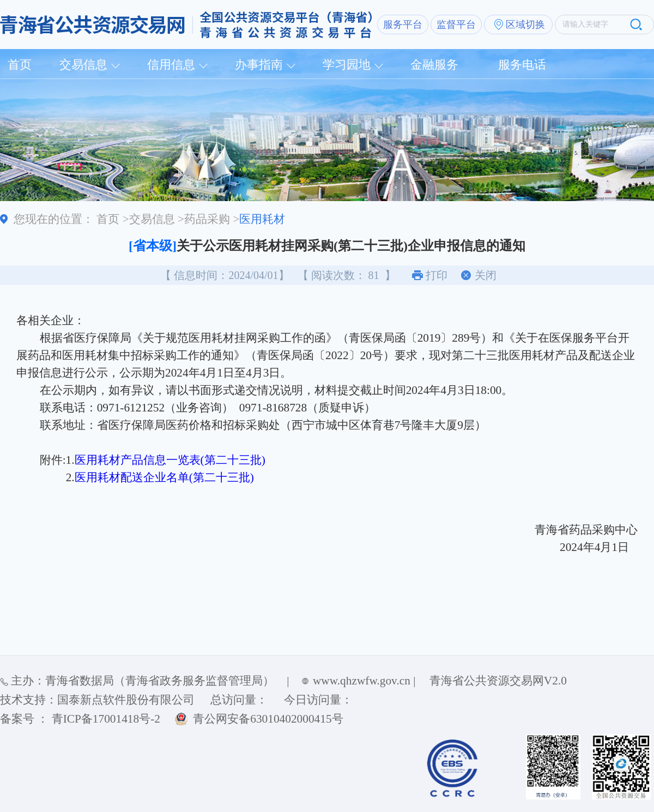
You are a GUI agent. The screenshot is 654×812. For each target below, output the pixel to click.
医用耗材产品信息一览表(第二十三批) (170, 460)
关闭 (486, 275)
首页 (20, 65)
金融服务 (434, 65)
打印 (437, 275)
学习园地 (347, 65)
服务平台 (403, 25)
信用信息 (171, 65)
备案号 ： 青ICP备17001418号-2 (80, 719)
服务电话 (522, 65)
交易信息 (83, 65)
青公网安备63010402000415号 (268, 719)
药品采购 (207, 219)
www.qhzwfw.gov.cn (362, 681)
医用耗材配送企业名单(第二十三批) (164, 477)
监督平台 (456, 25)
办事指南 (259, 65)
